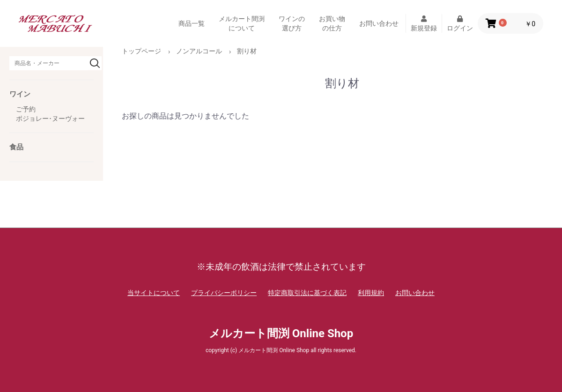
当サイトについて (154, 293)
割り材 (247, 51)
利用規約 (371, 293)
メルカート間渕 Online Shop (281, 333)
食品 (16, 147)
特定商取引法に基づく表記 (307, 293)
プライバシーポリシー (224, 293)
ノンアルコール (199, 51)
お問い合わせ (379, 23)
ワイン (20, 94)
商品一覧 (192, 23)
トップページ (141, 51)
